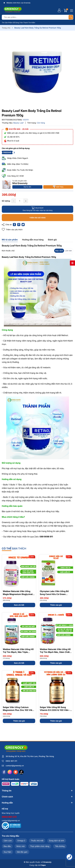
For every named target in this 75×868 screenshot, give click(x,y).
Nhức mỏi (20, 846)
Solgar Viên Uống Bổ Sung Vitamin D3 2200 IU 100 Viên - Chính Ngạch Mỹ (55, 710)
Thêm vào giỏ (56, 605)
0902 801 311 (11, 761)
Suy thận (7, 852)
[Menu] (71, 10)
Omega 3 (21, 841)
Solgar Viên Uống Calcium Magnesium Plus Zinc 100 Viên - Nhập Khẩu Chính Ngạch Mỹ (19, 710)
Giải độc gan (22, 852)
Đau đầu (7, 846)
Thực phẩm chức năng (40, 846)
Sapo (43, 865)
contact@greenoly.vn (15, 766)
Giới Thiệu (58, 187)
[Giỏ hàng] (66, 10)
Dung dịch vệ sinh (57, 841)
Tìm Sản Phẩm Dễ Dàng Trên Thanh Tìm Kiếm (18, 23)
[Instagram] (10, 772)
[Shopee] (16, 772)
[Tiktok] (21, 772)
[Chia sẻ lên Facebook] (14, 225)
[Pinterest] (19, 225)
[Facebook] (4, 772)
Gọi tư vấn (27, 187)
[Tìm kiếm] (71, 17)
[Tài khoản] (59, 10)
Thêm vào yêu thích (12, 230)
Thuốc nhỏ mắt (37, 841)
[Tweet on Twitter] (23, 225)
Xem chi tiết (19, 605)
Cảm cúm (8, 841)
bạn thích (14, 549)
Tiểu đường (60, 846)
